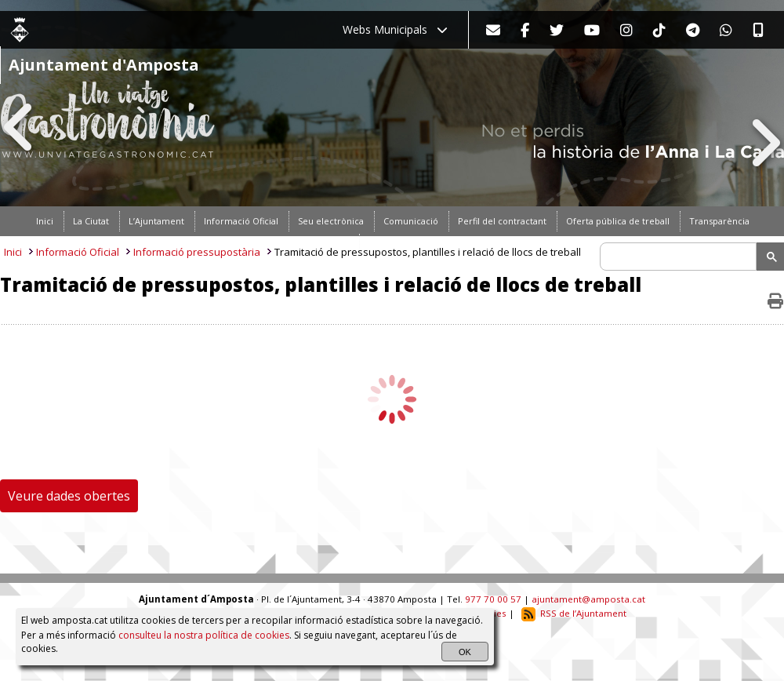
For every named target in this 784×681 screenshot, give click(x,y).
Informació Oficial (78, 252)
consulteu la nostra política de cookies (204, 635)
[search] (681, 257)
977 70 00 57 (493, 599)
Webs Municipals (395, 29)
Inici (13, 252)
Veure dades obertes (69, 496)
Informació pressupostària (197, 252)
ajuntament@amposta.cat (588, 599)
